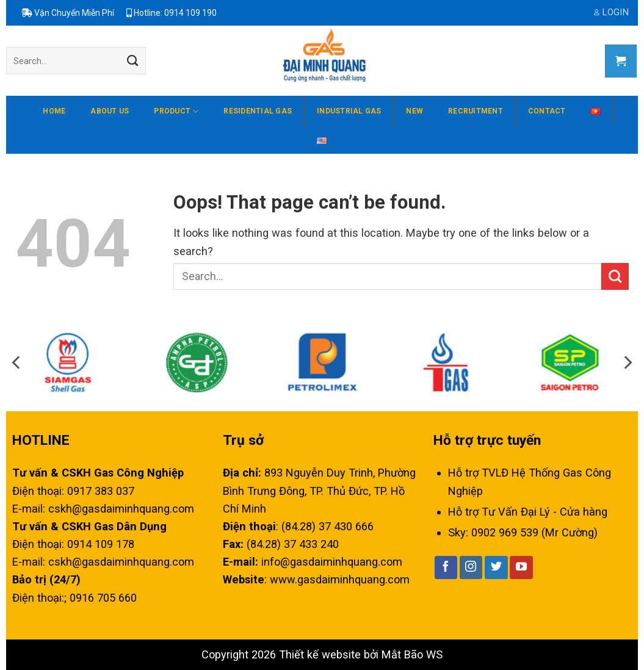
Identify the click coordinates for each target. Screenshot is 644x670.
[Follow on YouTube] (521, 567)
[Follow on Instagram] (471, 567)
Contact (547, 111)
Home (54, 111)
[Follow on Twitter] (496, 567)
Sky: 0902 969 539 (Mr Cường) (523, 532)
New (414, 111)
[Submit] (132, 61)
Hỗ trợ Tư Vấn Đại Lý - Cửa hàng (528, 512)
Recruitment (476, 111)
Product (176, 111)
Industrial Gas (349, 111)
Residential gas (258, 111)
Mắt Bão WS (412, 654)
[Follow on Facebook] (446, 567)
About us (110, 111)
